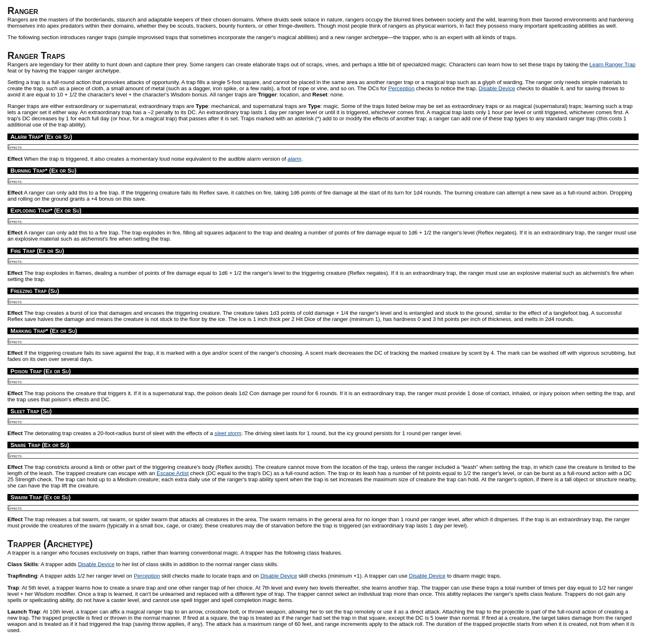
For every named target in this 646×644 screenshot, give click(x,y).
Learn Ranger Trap (613, 64)
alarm (294, 159)
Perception (401, 88)
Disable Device (497, 88)
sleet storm (228, 433)
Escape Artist (173, 473)
